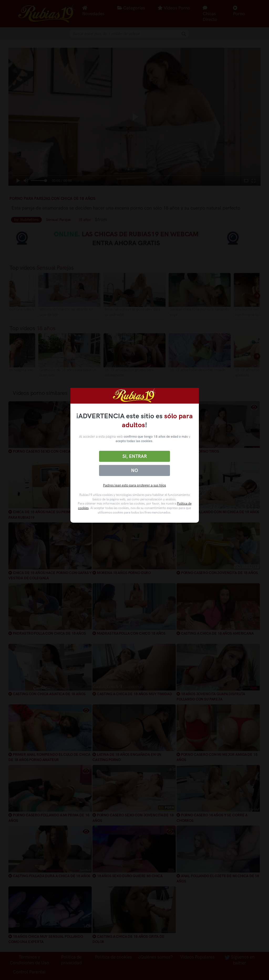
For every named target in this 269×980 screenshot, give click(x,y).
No (134, 470)
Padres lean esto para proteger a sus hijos (134, 485)
